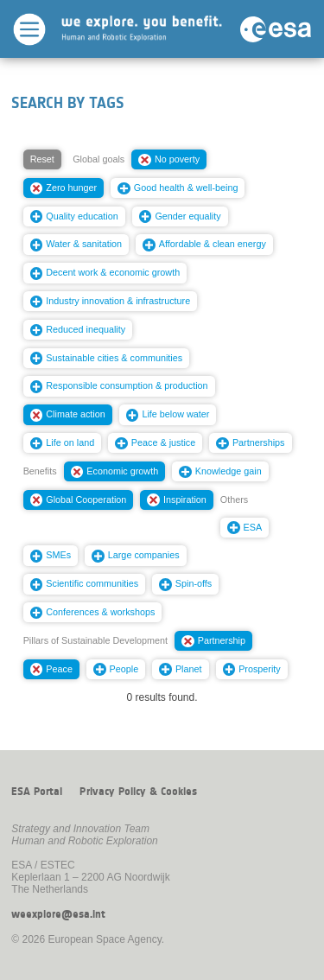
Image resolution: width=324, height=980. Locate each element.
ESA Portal (37, 792)
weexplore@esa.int (58, 914)
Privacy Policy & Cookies (138, 792)
